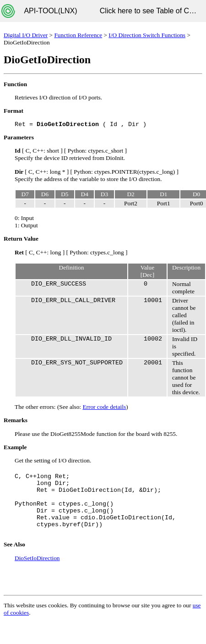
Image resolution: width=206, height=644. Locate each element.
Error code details (104, 407)
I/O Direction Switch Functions (147, 35)
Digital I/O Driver (26, 35)
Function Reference (78, 35)
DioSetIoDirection (37, 558)
